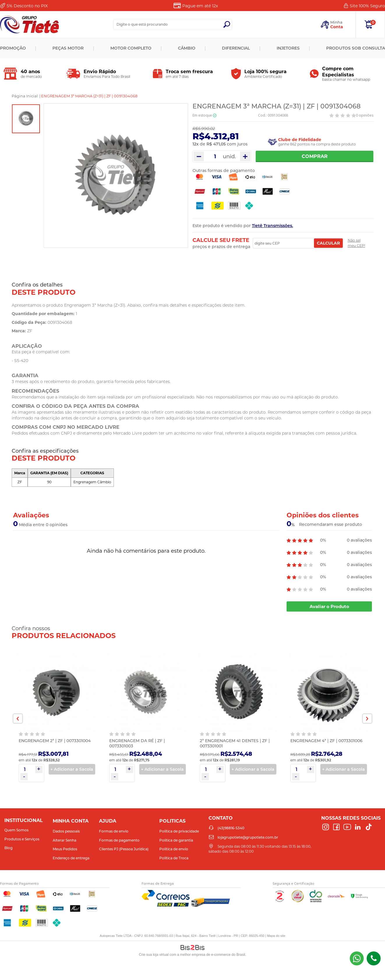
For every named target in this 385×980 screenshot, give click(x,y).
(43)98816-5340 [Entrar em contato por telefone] (374, 958)
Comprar (315, 156)
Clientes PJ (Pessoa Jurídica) (124, 849)
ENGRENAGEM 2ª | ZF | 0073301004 (55, 741)
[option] (26, 119)
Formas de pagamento (119, 840)
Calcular (328, 243)
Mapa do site (276, 936)
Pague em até (200, 6)
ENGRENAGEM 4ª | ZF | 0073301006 (326, 741)
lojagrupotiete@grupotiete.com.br (248, 837)
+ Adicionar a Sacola (72, 769)
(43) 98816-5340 (357, 958)
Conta (337, 27)
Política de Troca (174, 858)
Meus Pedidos (65, 849)
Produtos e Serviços (22, 839)
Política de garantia (176, 840)
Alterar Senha (65, 840)
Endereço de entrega (71, 858)
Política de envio (174, 849)
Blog (8, 848)
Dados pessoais (66, 831)
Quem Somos (16, 830)
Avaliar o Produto (329, 606)
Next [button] (367, 719)
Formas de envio (114, 831)
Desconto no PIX (27, 6)
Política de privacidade (179, 831)
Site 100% (367, 6)
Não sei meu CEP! (356, 243)
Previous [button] (18, 719)
